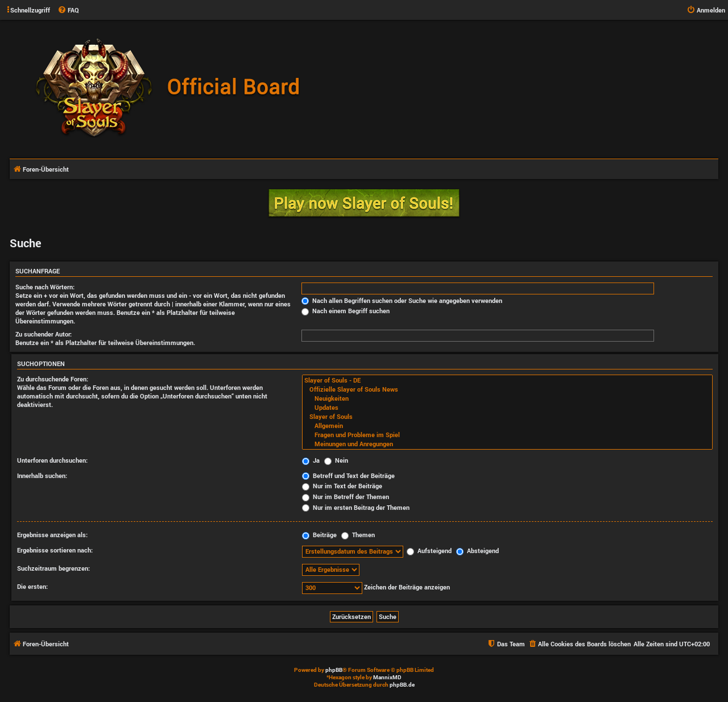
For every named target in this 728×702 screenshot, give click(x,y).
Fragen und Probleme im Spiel (507, 435)
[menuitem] (68, 10)
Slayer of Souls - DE (507, 380)
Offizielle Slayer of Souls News (507, 389)
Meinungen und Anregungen (507, 444)
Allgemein (507, 426)
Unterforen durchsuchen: (52, 460)
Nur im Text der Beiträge (342, 486)
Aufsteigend (429, 551)
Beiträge (319, 535)
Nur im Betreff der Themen (346, 497)
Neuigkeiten (507, 398)
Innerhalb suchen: (42, 475)
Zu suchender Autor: (44, 334)
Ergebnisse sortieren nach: (55, 550)
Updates (507, 408)
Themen (358, 535)
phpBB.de (402, 685)
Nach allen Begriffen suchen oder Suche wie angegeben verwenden (402, 300)
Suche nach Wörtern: (45, 287)
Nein (336, 460)
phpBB (334, 670)
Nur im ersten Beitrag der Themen (356, 507)
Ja (311, 460)
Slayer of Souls (507, 417)
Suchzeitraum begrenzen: (53, 568)
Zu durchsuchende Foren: (53, 379)
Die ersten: (32, 586)
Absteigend (477, 551)
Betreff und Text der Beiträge (348, 475)
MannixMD (387, 677)
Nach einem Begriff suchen (346, 311)
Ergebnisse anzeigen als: (52, 535)
